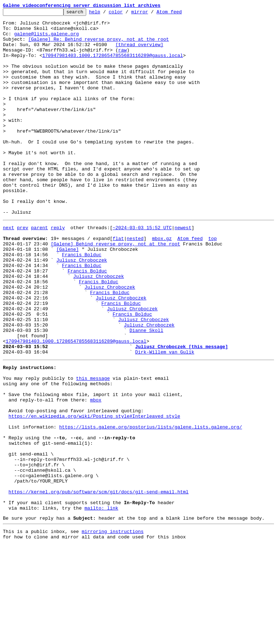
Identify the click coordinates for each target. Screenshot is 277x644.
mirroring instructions (113, 630)
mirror (151, 14)
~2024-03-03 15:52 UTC (142, 270)
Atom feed (180, 14)
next (8, 270)
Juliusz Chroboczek (82, 308)
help (106, 14)
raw (122, 58)
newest (183, 270)
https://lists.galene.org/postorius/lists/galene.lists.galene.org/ (151, 507)
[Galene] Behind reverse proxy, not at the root (116, 289)
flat (118, 283)
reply (58, 270)
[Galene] (67, 296)
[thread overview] (139, 52)
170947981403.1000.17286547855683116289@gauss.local (113, 65)
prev (23, 270)
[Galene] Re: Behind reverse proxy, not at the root (98, 45)
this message (93, 448)
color (127, 14)
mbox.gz (162, 283)
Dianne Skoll (146, 393)
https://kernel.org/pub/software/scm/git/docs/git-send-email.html (99, 585)
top (212, 283)
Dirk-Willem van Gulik (165, 419)
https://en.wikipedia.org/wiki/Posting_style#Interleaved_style (94, 494)
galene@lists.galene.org (46, 39)
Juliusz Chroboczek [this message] (182, 412)
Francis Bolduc (82, 302)
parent (39, 270)
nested (135, 283)
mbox (96, 474)
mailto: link (101, 604)
